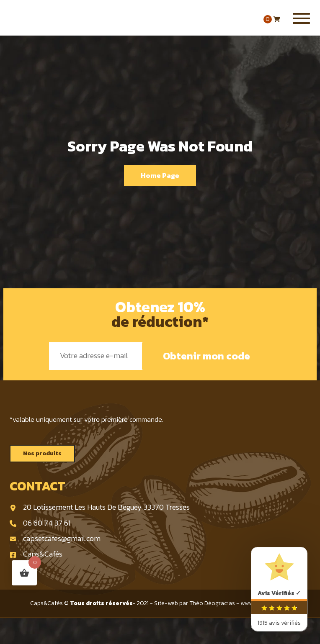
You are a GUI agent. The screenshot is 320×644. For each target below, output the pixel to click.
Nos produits (42, 453)
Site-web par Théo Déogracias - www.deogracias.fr (222, 603)
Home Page (160, 175)
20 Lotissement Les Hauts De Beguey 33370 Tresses (100, 507)
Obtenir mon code (206, 356)
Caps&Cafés (36, 554)
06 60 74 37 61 (40, 523)
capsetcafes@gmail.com (55, 538)
